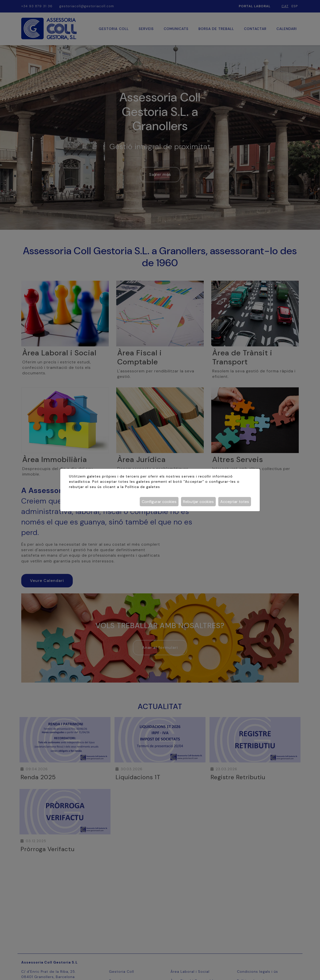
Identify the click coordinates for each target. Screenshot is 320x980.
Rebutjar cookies (198, 502)
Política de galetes (142, 487)
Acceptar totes (235, 502)
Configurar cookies (159, 502)
